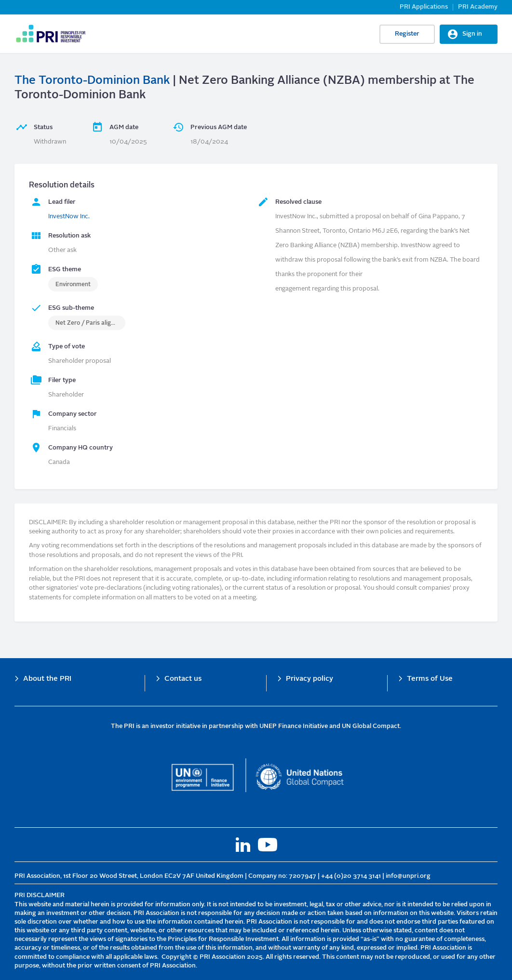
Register (407, 34)
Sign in (472, 34)
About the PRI (47, 679)
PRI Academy (478, 7)
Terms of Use (430, 679)
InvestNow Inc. (69, 217)
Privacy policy (310, 679)
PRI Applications (424, 7)
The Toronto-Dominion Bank (92, 81)
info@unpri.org (408, 876)
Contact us (183, 679)
